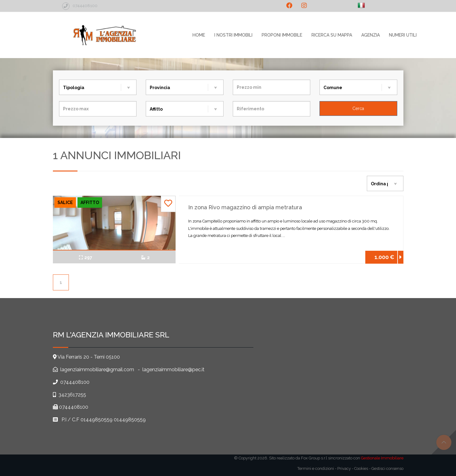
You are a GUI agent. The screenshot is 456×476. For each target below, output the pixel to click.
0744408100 (75, 382)
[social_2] (304, 6)
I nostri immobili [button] (233, 35)
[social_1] (289, 6)
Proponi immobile (282, 35)
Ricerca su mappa (332, 35)
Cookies (361, 468)
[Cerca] (358, 108)
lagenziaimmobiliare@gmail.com (97, 370)
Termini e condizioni (316, 468)
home (199, 35)
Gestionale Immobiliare (382, 458)
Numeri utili (403, 35)
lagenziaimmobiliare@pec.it (173, 370)
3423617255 (72, 395)
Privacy (344, 468)
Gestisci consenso (387, 468)
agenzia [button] (371, 35)
